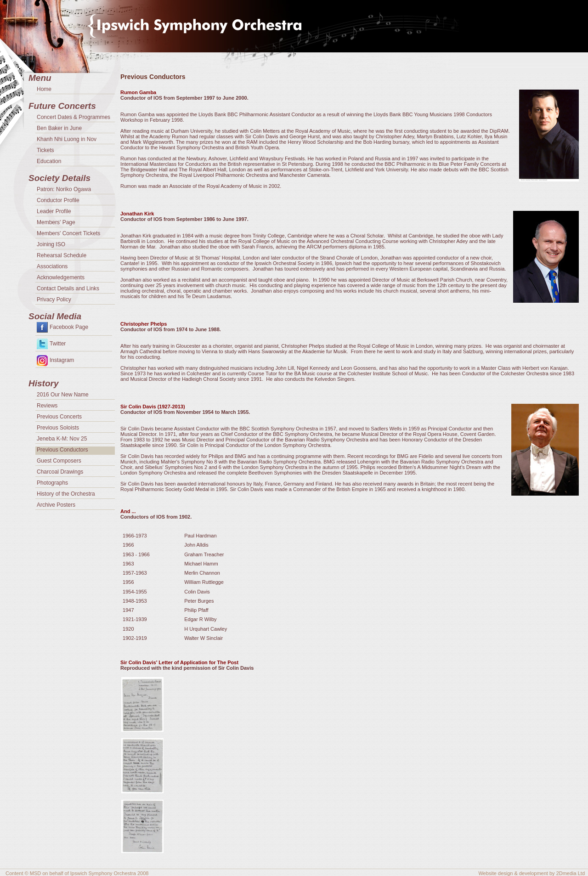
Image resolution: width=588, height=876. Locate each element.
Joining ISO (51, 244)
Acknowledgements (61, 277)
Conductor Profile (58, 200)
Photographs (52, 483)
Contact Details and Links (68, 288)
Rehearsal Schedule (62, 255)
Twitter (58, 344)
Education (49, 161)
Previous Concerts (59, 417)
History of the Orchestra (66, 494)
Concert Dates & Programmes (73, 117)
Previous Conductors (62, 450)
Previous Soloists (58, 428)
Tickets (45, 150)
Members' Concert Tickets (68, 233)
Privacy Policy (54, 300)
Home (44, 89)
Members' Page (56, 222)
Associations (52, 266)
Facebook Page (69, 327)
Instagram (62, 360)
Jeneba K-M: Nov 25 (62, 439)
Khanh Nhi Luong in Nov (67, 139)
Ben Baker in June (59, 128)
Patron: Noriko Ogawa (64, 189)
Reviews (47, 406)
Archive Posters (56, 505)
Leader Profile (54, 211)
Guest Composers (59, 461)
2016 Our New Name (63, 395)
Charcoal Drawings (60, 472)
